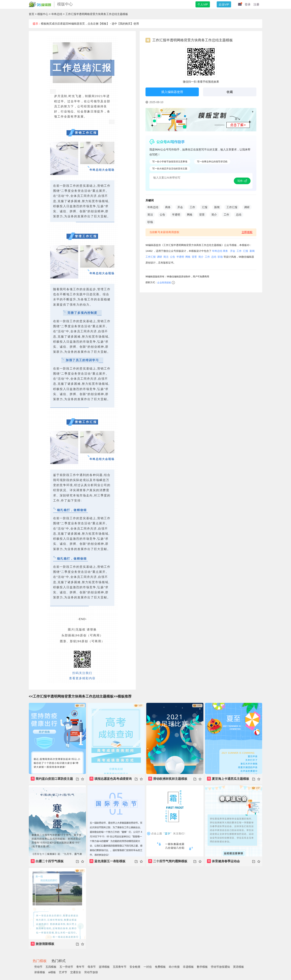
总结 (239, 215)
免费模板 (160, 967)
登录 (248, 4)
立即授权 (247, 232)
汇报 (205, 207)
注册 (256, 4)
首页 (32, 14)
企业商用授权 (164, 283)
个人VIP (203, 4)
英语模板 (238, 967)
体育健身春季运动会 (223, 861)
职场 (150, 222)
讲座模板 (40, 972)
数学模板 (202, 967)
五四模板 (51, 967)
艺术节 (63, 972)
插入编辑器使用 (172, 92)
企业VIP (224, 4)
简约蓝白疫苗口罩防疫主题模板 (52, 780)
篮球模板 (104, 967)
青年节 (80, 967)
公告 (162, 215)
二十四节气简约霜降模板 (168, 861)
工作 (192, 207)
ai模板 (52, 972)
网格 (190, 215)
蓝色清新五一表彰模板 (107, 861)
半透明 (176, 215)
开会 (180, 207)
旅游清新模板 (43, 944)
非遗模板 (188, 967)
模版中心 (43, 14)
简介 (214, 215)
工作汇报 (232, 207)
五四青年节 (120, 967)
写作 (242, 181)
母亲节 (92, 967)
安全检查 (135, 967)
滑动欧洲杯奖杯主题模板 (168, 779)
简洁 (150, 215)
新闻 (217, 207)
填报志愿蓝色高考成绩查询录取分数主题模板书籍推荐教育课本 (111, 780)
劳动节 (38, 967)
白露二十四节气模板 (47, 861)
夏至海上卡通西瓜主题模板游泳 (228, 780)
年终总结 (57, 14)
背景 (202, 215)
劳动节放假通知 (220, 967)
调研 (247, 207)
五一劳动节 (66, 967)
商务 (168, 207)
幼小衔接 (174, 967)
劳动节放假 (91, 972)
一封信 (148, 967)
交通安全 (76, 972)
